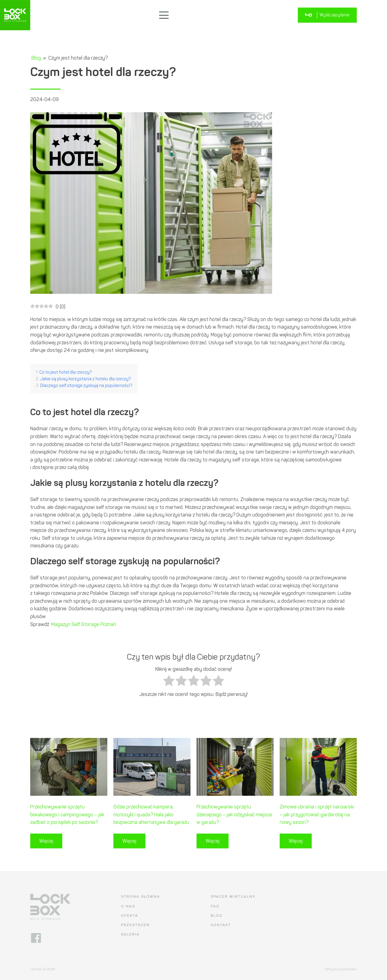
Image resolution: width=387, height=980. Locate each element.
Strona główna (140, 896)
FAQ (215, 906)
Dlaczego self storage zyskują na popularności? (86, 385)
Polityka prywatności (341, 969)
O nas (128, 906)
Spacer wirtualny (233, 896)
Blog (36, 58)
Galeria (130, 934)
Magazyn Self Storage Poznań (84, 624)
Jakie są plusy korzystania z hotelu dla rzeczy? (85, 379)
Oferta (130, 916)
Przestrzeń (135, 925)
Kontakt (221, 925)
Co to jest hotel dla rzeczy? (65, 372)
